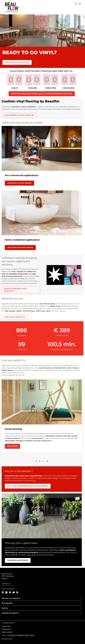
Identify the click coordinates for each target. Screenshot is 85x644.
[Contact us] (8, 584)
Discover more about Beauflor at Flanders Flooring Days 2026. (42, 94)
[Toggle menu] (81, 598)
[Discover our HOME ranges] (20, 247)
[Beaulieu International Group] (22, 635)
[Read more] (12, 446)
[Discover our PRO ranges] (19, 183)
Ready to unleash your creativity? (15, 290)
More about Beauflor (15, 317)
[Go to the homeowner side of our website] (28, 486)
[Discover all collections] (17, 62)
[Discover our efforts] (18, 560)
